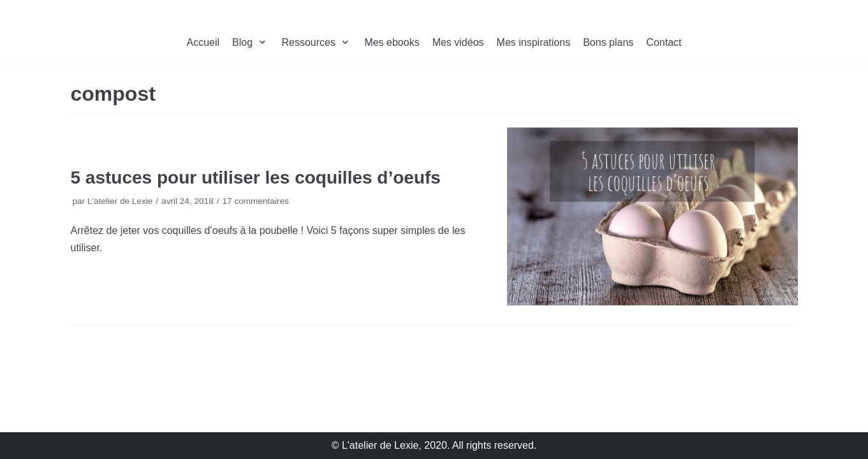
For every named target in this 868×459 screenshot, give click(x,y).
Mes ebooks (392, 42)
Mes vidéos (458, 42)
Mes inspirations (534, 42)
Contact (664, 42)
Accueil (203, 42)
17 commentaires (255, 201)
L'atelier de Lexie (120, 201)
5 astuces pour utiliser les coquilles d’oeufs (256, 178)
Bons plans (608, 42)
